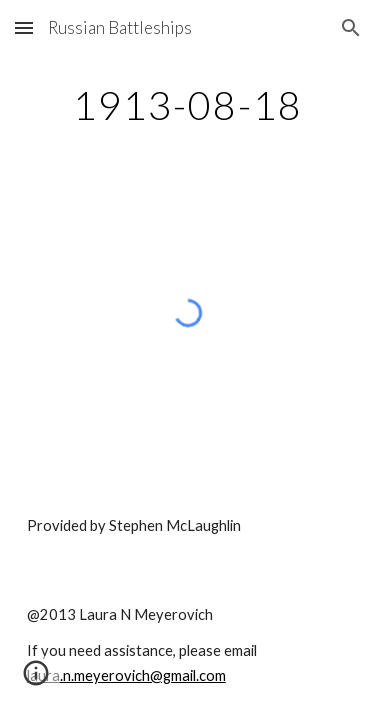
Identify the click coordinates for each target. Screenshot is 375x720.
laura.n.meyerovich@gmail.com (126, 675)
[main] (188, 105)
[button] (24, 27)
